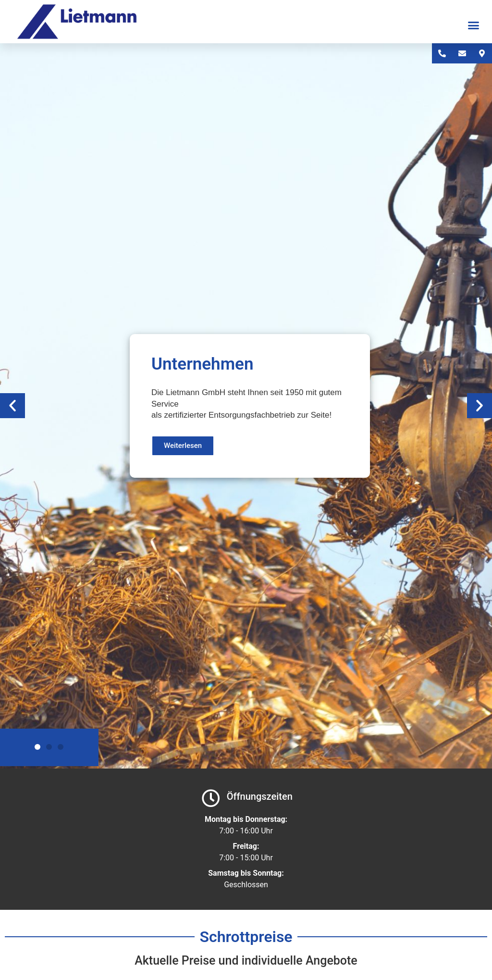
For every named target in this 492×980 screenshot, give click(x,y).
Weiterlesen (183, 446)
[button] (474, 25)
